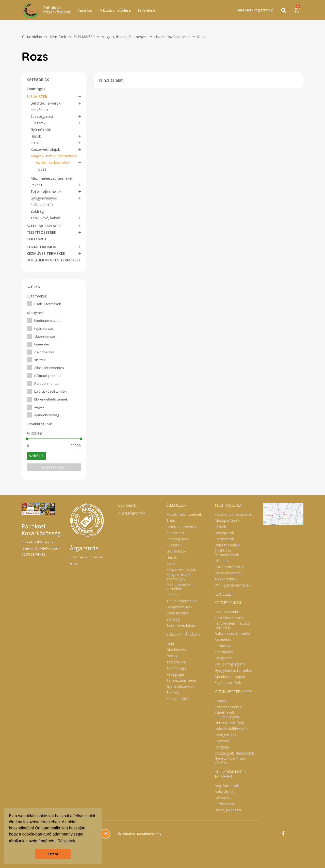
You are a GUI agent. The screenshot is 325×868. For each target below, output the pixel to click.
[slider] (27, 439)
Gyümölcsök (41, 130)
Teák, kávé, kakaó (45, 218)
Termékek (58, 37)
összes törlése (54, 467)
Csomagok (36, 89)
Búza (42, 169)
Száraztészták (42, 205)
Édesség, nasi (42, 116)
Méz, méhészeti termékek (52, 178)
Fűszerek (38, 123)
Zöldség (37, 211)
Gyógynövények (44, 198)
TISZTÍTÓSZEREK (42, 232)
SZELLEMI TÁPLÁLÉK (44, 226)
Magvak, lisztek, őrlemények (124, 37)
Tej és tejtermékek (46, 191)
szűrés (36, 456)
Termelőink (147, 10)
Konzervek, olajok (45, 149)
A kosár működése (115, 10)
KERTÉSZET (37, 239)
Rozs (201, 37)
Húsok (36, 136)
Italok (35, 143)
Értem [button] (53, 854)
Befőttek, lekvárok (45, 103)
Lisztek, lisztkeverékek (172, 37)
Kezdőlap (32, 37)
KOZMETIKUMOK (41, 247)
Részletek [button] (66, 841)
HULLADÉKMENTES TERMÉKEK (53, 260)
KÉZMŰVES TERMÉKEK (46, 253)
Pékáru (36, 185)
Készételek (39, 110)
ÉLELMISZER (84, 37)
